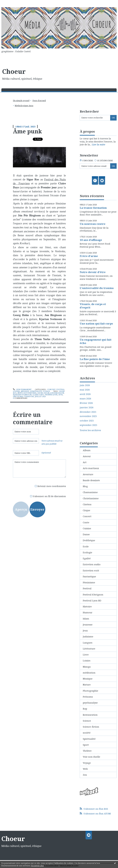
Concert (51, 389)
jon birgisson (57, 393)
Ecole (86, 546)
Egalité (87, 558)
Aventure (88, 474)
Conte (86, 522)
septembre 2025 (88, 425)
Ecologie (88, 552)
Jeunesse (88, 625)
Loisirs (16, 391)
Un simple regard (21, 100)
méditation (89, 673)
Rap (85, 709)
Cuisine (87, 528)
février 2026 (86, 403)
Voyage (46, 391)
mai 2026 (85, 390)
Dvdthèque (89, 540)
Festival (60, 389)
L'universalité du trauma (97, 288)
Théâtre (87, 751)
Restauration (90, 715)
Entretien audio (92, 564)
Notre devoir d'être (93, 272)
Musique (25, 391)
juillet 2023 (40, 396)
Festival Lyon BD (92, 600)
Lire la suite (99, 144)
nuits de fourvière (27, 393)
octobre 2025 (87, 421)
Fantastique (89, 576)
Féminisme (89, 582)
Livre (86, 655)
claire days (38, 395)
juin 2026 (85, 385)
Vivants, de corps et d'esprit (93, 306)
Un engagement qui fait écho (96, 341)
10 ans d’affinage (91, 240)
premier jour (51, 395)
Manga (87, 667)
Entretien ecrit (91, 570)
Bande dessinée (91, 480)
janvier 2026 (87, 407)
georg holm (43, 393)
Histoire (87, 606)
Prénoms (88, 697)
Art (85, 462)
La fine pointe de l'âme (95, 359)
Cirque (87, 510)
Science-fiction (91, 727)
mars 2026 (85, 399)
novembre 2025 (88, 416)
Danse (86, 534)
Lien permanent (22, 389)
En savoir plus (37, 866)
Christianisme (91, 498)
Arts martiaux (91, 468)
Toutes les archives (90, 430)
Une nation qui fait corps (96, 324)
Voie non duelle (91, 757)
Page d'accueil (39, 100)
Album (87, 450)
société (87, 733)
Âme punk (27, 131)
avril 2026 (85, 394)
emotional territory (23, 396)
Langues (88, 643)
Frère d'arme (89, 256)
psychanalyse (90, 703)
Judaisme (88, 636)
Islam (86, 619)
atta (61, 395)
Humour (88, 612)
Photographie (90, 691)
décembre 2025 (88, 412)
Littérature (89, 649)
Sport (86, 745)
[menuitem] (22, 101)
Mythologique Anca (24, 106)
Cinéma (87, 504)
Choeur (14, 71)
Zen (85, 775)
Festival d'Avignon (93, 594)
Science (87, 721)
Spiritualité (36, 391)
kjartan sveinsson (22, 395)
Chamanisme (90, 492)
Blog (85, 486)
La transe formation (93, 208)
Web (85, 769)
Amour (87, 456)
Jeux (85, 630)
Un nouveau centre (93, 224)
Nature (87, 685)
